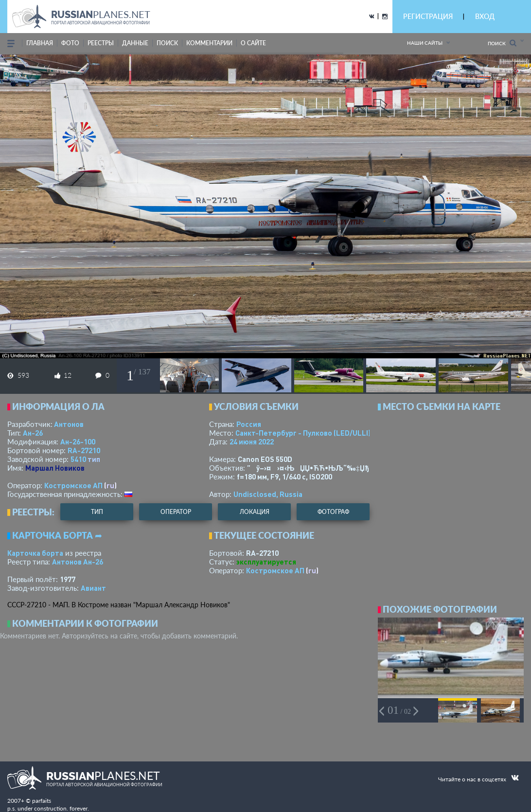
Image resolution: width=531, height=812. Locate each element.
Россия (249, 424)
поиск (167, 43)
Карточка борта (35, 553)
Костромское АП (73, 485)
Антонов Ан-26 (78, 562)
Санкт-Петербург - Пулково (303, 433)
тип (94, 459)
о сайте (253, 43)
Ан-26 (33, 433)
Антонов (69, 424)
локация (255, 512)
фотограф (333, 512)
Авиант (93, 588)
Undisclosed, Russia (268, 494)
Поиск (502, 43)
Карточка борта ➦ (57, 535)
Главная (40, 43)
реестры (101, 43)
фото (70, 43)
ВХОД (485, 16)
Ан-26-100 (78, 441)
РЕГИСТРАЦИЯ (428, 16)
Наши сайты (425, 43)
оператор (176, 512)
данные (135, 43)
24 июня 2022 (252, 441)
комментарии (209, 43)
